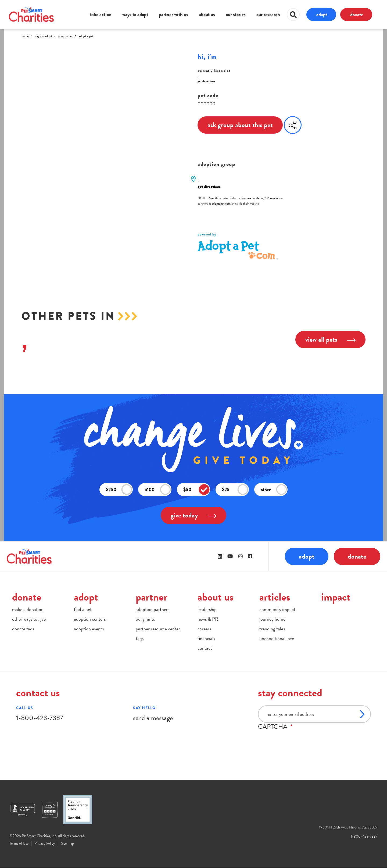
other (274, 490)
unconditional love (277, 638)
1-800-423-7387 (40, 718)
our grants (145, 619)
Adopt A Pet (65, 36)
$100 (158, 490)
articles (275, 597)
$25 (235, 490)
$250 (119, 490)
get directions (206, 81)
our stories (236, 15)
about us (207, 15)
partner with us (173, 15)
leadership (207, 609)
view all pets (330, 339)
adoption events (89, 629)
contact (205, 648)
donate (357, 14)
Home (25, 36)
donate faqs (23, 629)
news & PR (208, 619)
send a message (153, 718)
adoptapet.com (221, 203)
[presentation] (299, 741)
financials (206, 638)
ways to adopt (135, 15)
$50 (196, 490)
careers (204, 629)
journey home (272, 619)
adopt (322, 14)
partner (152, 597)
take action (101, 15)
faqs (140, 638)
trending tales (272, 629)
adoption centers (90, 619)
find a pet (83, 609)
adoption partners (153, 609)
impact (336, 597)
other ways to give (29, 619)
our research (268, 15)
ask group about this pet (240, 125)
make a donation (28, 609)
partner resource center (158, 629)
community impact (277, 609)
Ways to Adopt (43, 36)
